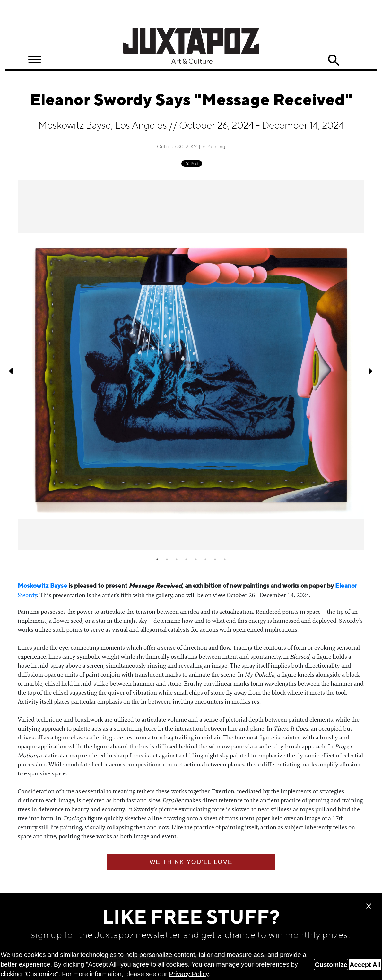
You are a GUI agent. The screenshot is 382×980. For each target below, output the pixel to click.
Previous (11, 371)
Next (371, 371)
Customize (331, 965)
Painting (216, 147)
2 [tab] (167, 559)
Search (334, 60)
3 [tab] (177, 559)
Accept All (365, 965)
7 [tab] (215, 559)
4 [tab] (186, 559)
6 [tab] (205, 559)
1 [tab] (157, 559)
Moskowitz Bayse (42, 586)
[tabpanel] (191, 365)
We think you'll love (191, 862)
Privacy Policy (189, 974)
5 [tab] (196, 559)
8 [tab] (225, 559)
